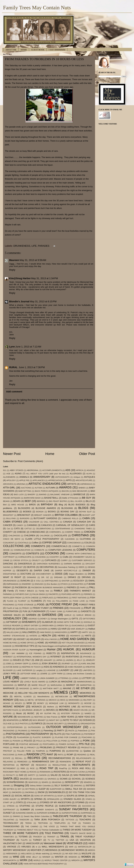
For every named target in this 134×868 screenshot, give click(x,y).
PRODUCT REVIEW (66, 747)
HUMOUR (89, 649)
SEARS (45, 782)
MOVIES (50, 710)
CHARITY (8, 532)
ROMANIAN (45, 772)
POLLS (39, 741)
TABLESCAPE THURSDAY (68, 816)
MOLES (18, 703)
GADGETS (86, 611)
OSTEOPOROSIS (15, 727)
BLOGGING (67, 508)
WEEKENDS (12, 854)
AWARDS (65, 487)
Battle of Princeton (70, 498)
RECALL (19, 758)
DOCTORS (26, 574)
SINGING (78, 786)
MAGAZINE (67, 682)
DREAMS (58, 577)
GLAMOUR (47, 622)
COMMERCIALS (59, 546)
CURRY (64, 560)
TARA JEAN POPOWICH (47, 820)
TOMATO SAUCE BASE (81, 833)
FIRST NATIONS (79, 598)
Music (19, 713)
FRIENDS (58, 608)
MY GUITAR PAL (48, 713)
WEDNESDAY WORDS (73, 850)
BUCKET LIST (89, 515)
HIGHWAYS (75, 636)
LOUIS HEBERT (11, 682)
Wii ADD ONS (71, 854)
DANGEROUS (25, 564)
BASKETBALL (51, 498)
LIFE (34, 246)
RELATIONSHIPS (84, 758)
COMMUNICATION (22, 550)
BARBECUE (79, 494)
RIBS (23, 768)
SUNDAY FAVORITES (74, 809)
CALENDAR (34, 522)
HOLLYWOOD (51, 639)
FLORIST (22, 601)
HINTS (88, 636)
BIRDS (32, 505)
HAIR (64, 629)
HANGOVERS (61, 632)
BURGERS (25, 518)
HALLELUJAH (13, 632)
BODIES (27, 512)
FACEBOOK (21, 587)
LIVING (75, 678)
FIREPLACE (48, 598)
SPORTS (25, 799)
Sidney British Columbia (40, 786)
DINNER (87, 570)
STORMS (80, 802)
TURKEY (37, 840)
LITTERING (63, 678)
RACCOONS (9, 755)
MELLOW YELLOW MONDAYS (34, 693)
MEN (5, 696)
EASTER (66, 581)
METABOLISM (62, 697)
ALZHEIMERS (9, 477)
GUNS (32, 629)
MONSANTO (74, 703)
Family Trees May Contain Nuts (37, 8)
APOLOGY (11, 480)
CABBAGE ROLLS (70, 518)
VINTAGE (12, 847)
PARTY (61, 731)
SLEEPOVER (56, 789)
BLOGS (83, 508)
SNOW (41, 792)
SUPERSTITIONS (70, 813)
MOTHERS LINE (68, 707)
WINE (16, 857)
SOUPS (70, 796)
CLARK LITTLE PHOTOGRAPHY (42, 539)
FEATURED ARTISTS (71, 594)
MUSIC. (31, 713)
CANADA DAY (84, 522)
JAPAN (59, 660)
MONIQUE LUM (56, 703)
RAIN (20, 755)
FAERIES (71, 587)
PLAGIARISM (23, 737)
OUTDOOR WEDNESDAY (64, 727)
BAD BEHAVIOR (80, 491)
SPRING (38, 799)
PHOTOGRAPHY (40, 734)
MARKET (71, 685)
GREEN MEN (48, 626)
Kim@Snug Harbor (20, 278)
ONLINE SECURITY (55, 724)
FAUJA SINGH (39, 594)
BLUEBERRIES (11, 512)
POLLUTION (52, 741)
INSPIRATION (68, 653)
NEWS (25, 720)
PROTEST (8, 751)
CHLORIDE (45, 536)
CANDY (20, 525)
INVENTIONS (72, 657)
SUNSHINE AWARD (25, 813)
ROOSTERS (60, 772)
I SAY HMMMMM (57, 50)
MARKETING (86, 685)
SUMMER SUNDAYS (45, 810)
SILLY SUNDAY (62, 785)
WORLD (37, 860)
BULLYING (11, 518)
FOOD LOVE (79, 601)
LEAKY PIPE (9, 674)
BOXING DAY (67, 512)
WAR (71, 847)
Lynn (12, 347)
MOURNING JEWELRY (32, 710)
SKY (20, 789)
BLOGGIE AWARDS (46, 508)
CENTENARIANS (63, 529)
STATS (19, 802)
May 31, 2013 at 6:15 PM (43, 301)
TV (49, 840)
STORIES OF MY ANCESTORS (56, 802)
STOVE (92, 802)
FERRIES (88, 594)
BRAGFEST (8, 515)
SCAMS (64, 779)
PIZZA (9, 737)
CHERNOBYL (55, 532)
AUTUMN (50, 488)
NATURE (8, 717)
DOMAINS (31, 577)
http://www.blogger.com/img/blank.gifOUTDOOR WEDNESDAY (65, 646)
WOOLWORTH (10, 860)
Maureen (14, 260)
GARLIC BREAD (84, 615)
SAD (21, 775)
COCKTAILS (23, 543)
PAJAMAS (23, 731)
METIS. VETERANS (36, 700)
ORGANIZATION (88, 724)
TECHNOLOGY (11, 823)
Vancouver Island (53, 843)
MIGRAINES (74, 700)
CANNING (32, 525)
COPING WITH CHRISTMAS (79, 554)
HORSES (53, 643)
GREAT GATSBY (31, 626)
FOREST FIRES (87, 605)
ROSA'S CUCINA (77, 772)
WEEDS (91, 850)
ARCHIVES (8, 484)
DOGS (59, 574)
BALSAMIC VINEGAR (60, 494)
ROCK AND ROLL (81, 768)
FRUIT (88, 608)
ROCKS (33, 772)
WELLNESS (26, 854)
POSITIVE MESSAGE (29, 744)
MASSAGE (24, 688)
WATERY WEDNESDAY (15, 850)
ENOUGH (39, 584)
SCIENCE (90, 779)
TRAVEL (65, 836)
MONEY (41, 703)
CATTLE (28, 529)
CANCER (8, 525)
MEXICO (53, 700)
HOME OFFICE (27, 643)
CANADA (68, 522)
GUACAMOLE (78, 626)
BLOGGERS (24, 508)
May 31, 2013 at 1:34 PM (44, 278)
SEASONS (57, 782)
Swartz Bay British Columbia (36, 816)
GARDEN (31, 615)
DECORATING (47, 567)
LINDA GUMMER (47, 678)
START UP (8, 802)
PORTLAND (9, 744)
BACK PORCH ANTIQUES (47, 491)
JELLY (79, 660)
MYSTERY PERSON (70, 713)
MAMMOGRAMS (84, 682)
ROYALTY (11, 775)
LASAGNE (51, 670)
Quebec (87, 751)
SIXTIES (10, 789)
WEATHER (36, 850)
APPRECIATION (55, 480)
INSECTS (51, 653)
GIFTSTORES (89, 619)
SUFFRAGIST (9, 810)
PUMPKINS (55, 751)
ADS (68, 470)
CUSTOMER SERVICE (82, 560)
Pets (93, 731)
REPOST (25, 765)
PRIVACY (31, 748)
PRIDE (6, 748)
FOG (49, 601)
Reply (12, 270)
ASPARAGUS (86, 484)
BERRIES (41, 501)
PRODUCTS (86, 748)
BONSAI (40, 512)
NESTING (39, 717)
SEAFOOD (33, 782)
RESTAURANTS (81, 765)
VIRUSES (26, 847)
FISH (93, 598)
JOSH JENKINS (49, 663)
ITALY (28, 660)
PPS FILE (84, 744)
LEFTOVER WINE (28, 674)
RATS (60, 755)
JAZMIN (69, 660)
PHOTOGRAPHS (15, 734)
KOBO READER (75, 667)
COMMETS (77, 546)
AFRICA (80, 470)
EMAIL (92, 581)
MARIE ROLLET (39, 685)
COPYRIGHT (9, 557)
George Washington (59, 619)
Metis (22, 700)
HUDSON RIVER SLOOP (14, 650)
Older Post (87, 454)
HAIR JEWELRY (78, 629)
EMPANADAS (12, 584)
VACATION (85, 840)
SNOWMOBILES (57, 792)
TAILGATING (9, 820)
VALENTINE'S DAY (12, 843)
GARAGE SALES (12, 615)
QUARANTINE (72, 751)
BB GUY (87, 498)
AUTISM (38, 488)
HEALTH (46, 636)
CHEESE (21, 532)
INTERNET (56, 657)
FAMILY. (58, 591)
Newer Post (12, 454)
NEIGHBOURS (24, 717)
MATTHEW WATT (51, 688)
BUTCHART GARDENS (45, 518)
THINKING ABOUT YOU (28, 830)
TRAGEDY (38, 837)
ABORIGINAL (33, 470)
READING (82, 755)
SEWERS (88, 782)
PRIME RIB (18, 748)
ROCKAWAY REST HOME (15, 772)
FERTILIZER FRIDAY (12, 598)
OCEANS (87, 720)
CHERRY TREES (73, 532)
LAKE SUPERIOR (24, 670)
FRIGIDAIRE (75, 608)
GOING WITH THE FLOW (68, 622)
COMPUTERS (86, 550)
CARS (92, 525)
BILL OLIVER (76, 501)
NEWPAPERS (12, 720)
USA (72, 840)
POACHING (87, 737)
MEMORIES (86, 693)
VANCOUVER (33, 843)
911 (5, 470)
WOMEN (86, 857)
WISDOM (73, 857)
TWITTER (60, 840)
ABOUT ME (11, 50)
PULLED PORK (24, 751)
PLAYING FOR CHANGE (66, 737)
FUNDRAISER (38, 611)
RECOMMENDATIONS (60, 758)
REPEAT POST (83, 762)
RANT (50, 754)
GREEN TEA (63, 626)
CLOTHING (85, 539)
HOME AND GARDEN (75, 639)
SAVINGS (52, 779)
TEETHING (43, 823)
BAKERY (31, 494)
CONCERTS (15, 554)
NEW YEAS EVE (87, 717)
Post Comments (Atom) (30, 461)
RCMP (70, 755)
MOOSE (88, 703)
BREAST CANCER (43, 515)
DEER (81, 567)
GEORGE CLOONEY (38, 619)
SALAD (54, 775)
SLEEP (42, 789)
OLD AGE (7, 724)
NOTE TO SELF (71, 720)
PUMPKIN (40, 751)
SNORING (30, 792)
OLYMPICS (37, 724)
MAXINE (67, 688)
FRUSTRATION (11, 611)
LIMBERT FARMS (28, 678)
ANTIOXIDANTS (62, 477)
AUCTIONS (26, 488)
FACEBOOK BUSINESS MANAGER (47, 587)
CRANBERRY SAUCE (82, 557)
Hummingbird (36, 650)
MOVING (64, 710)
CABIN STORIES (13, 522)
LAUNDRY (64, 670)
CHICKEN (90, 532)
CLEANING (70, 539)
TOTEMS (23, 837)
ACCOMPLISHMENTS (52, 470)
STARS (89, 799)
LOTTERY (87, 678)
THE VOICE (49, 826)
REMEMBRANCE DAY (43, 762)
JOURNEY (66, 664)
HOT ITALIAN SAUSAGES (73, 643)
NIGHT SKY (54, 720)
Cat (8, 529)
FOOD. (41, 604)
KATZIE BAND (12, 667)
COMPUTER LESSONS (60, 550)
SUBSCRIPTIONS (68, 806)
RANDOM (33, 754)
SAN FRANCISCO (82, 775)
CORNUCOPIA (25, 557)
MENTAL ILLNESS (23, 697)
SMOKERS (17, 792)
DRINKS (72, 577)
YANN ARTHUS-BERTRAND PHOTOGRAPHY (44, 864)
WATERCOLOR (85, 847)
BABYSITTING (25, 491)
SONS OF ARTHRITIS (44, 796)
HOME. (41, 643)
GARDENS (49, 615)
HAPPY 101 (87, 632)
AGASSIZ (91, 470)
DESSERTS (22, 570)
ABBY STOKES (17, 470)
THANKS (87, 823)
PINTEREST (90, 734)
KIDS (47, 667)
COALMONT (9, 543)
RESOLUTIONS (59, 765)
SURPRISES (87, 813)
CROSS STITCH (21, 560)
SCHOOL (77, 779)
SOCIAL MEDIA (22, 796)
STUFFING (25, 806)
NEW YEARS (68, 717)
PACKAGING (9, 731)
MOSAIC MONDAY (14, 707)
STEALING (32, 802)
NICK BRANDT (39, 720)
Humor (51, 649)
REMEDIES (22, 762)
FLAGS (10, 601)
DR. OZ (45, 577)
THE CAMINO (32, 826)
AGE (8, 474)
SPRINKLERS (53, 799)
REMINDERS (65, 762)
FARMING (7, 594)
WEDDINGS (51, 850)
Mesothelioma (43, 697)
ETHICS (64, 584)
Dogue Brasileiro (76, 574)
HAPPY (74, 632)
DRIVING (86, 577)
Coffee (35, 543)
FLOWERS (36, 601)
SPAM (81, 796)
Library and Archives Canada (79, 674)
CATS (17, 528)
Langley (39, 670)
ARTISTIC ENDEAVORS (44, 484)
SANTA (8, 778)
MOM (29, 703)
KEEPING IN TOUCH (31, 667)
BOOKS (52, 512)
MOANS (7, 703)
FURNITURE (72, 611)
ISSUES (17, 660)
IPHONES (88, 657)
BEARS (17, 501)
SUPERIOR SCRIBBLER (48, 813)
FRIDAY (26, 608)
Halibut (92, 629)
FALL (92, 587)
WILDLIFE (87, 853)
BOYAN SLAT (85, 512)
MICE (63, 700)
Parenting (48, 731)
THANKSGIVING (11, 826)
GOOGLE (88, 622)
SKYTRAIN (30, 789)
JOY (76, 664)
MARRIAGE (9, 688)
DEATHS (31, 567)
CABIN (86, 518)
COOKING (52, 553)
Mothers (51, 707)
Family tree (44, 591)
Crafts (66, 557)
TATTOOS (70, 820)
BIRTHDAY (47, 504)
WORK (24, 860)
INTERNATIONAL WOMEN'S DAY (32, 657)
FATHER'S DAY (22, 594)
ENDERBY (27, 584)
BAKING (43, 494)
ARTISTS (72, 484)
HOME (24, 50)
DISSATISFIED (10, 574)
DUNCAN (25, 581)
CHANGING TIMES (83, 529)
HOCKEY (21, 639)
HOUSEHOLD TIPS (24, 646)
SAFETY (32, 775)
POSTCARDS (49, 744)
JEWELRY (90, 660)
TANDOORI (24, 820)
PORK (86, 741)
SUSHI (6, 816)
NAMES (88, 713)
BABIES (82, 488)
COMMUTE (39, 550)
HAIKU (54, 629)
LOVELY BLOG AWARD (35, 682)
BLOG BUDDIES (77, 505)
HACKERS (43, 629)
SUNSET (7, 813)
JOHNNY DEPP (21, 664)
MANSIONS (8, 685)
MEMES (61, 692)
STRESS (11, 806)
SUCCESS (87, 806)
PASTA (71, 731)
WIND (6, 857)
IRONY (6, 660)
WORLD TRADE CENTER (56, 860)
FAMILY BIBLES (26, 591)
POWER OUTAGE (67, 744)
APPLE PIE (24, 480)
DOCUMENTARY (43, 574)
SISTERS (90, 785)
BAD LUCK (19, 494)
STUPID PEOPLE (45, 806)
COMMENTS (38, 546)
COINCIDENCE (74, 543)
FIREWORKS (62, 598)
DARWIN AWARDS (73, 564)
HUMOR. (69, 649)
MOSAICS (37, 707)
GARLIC (68, 615)
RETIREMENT (9, 768)
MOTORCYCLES (11, 710)
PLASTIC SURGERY (42, 737)
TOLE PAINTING (54, 833)
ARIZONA (21, 484)
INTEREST (8, 657)
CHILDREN (30, 535)
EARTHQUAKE (51, 581)
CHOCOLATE (60, 535)
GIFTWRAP (12, 622)
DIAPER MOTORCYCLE (66, 571)
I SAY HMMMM (17, 653)
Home (50, 454)
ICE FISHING (35, 653)
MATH (36, 688)
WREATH (75, 860)
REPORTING (9, 765)
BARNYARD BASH (32, 498)
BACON (65, 491)
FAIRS (83, 587)
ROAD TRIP (46, 768)
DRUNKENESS (22, 246)
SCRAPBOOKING (15, 782)
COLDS (88, 543)
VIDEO (92, 843)
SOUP (60, 796)
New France (52, 717)
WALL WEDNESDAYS (53, 847)
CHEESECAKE (37, 532)
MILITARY (88, 700)
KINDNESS (58, 667)
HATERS (33, 636)
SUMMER (25, 809)
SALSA (66, 775)
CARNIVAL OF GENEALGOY (70, 525)
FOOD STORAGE (26, 605)
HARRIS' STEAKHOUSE (14, 636)
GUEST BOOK (38, 50)
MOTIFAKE (86, 707)
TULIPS (24, 840)
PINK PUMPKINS (73, 734)
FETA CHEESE (32, 598)
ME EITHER (83, 688)
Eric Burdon (52, 584)
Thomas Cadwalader (50, 830)
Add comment (14, 392)
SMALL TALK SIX (74, 789)
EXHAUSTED (77, 584)
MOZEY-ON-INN (80, 710)
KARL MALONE (88, 664)
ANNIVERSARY (42, 477)
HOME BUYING (10, 643)
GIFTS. (75, 619)
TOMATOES (8, 837)
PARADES (44, 246)
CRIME (6, 560)
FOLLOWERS (62, 601)
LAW (76, 670)
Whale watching (42, 854)
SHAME (7, 786)
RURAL (14, 367)
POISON (16, 741)
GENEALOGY (12, 618)
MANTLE (22, 685)
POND (64, 741)
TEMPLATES (60, 823)
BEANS (6, 501)
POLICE (28, 741)
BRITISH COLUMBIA (66, 515)
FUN (25, 611)
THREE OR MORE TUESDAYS (21, 833)
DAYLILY (18, 567)
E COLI (37, 581)
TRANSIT (51, 837)
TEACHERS (85, 820)
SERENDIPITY (72, 782)
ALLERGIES (76, 474)
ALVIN (89, 474)
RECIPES (34, 758)
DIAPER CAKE (42, 570)
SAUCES (24, 779)
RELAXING (8, 762)
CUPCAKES (51, 560)
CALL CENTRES (51, 522)
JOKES (35, 664)
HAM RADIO (45, 632)
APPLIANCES (39, 480)
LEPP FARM (57, 674)
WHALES (57, 854)
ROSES (92, 772)
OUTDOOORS (34, 727)
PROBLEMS (46, 747)
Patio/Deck (83, 731)
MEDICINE (8, 693)
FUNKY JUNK (56, 611)
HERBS (61, 636)
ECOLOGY (79, 581)
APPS (69, 480)
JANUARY (48, 660)
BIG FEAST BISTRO (58, 501)
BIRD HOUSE (18, 505)
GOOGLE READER (12, 626)
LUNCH (53, 682)
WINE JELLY (32, 857)
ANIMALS (24, 477)
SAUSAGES (38, 779)
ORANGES (72, 724)
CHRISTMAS (80, 535)
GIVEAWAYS (29, 622)
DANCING (8, 564)
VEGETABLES (75, 843)
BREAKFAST (24, 515)
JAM (37, 660)
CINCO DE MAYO (12, 539)
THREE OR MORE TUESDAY (77, 830)
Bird (5, 505)
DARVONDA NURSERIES (48, 564)
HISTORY (8, 639)
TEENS (28, 823)
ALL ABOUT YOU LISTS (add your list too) (46, 474)
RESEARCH (41, 765)
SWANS (16, 816)
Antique (77, 477)
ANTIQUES (89, 477)
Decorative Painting (66, 567)
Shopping (19, 785)
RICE (32, 768)
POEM (6, 741)
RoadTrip (63, 768)
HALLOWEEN (29, 632)
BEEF (28, 501)
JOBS (9, 664)
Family (11, 591)
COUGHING (40, 557)
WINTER (59, 857)
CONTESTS (32, 553)
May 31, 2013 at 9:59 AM (33, 260)
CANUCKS (46, 525)
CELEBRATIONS (43, 529)
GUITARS (20, 629)
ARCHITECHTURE (84, 480)
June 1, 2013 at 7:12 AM (28, 347)
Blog (61, 505)
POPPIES (75, 741)
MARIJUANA (56, 685)
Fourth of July (12, 608)
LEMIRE (44, 674)
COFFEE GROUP (52, 543)
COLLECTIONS (13, 546)
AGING (18, 474)
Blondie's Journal (19, 301)
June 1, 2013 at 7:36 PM (32, 367)
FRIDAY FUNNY (41, 608)
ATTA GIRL (9, 488)
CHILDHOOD (14, 536)
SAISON (43, 775)
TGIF (74, 823)
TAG (89, 816)
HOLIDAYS (35, 639)
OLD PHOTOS (21, 724)
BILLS (89, 501)
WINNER (46, 857)
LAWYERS (87, 670)
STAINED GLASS (72, 799)
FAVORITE (53, 594)
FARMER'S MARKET (80, 591)
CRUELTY (36, 560)
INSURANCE (86, 653)
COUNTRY (54, 557)
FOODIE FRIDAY (61, 604)
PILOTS (58, 734)
